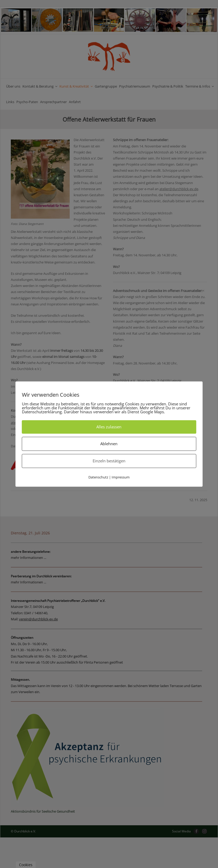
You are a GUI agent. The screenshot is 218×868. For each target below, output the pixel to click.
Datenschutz (98, 477)
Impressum (121, 477)
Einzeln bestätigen (109, 461)
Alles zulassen (109, 427)
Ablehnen (109, 444)
